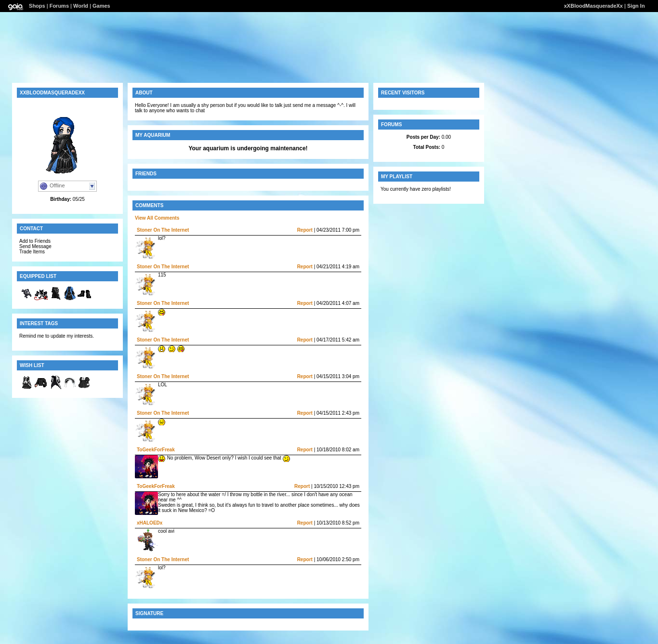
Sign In (636, 6)
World (81, 6)
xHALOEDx (150, 523)
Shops (37, 6)
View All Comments (157, 218)
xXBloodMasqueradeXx (593, 6)
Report (305, 230)
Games (101, 6)
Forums (59, 6)
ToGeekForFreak (156, 450)
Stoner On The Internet (163, 230)
